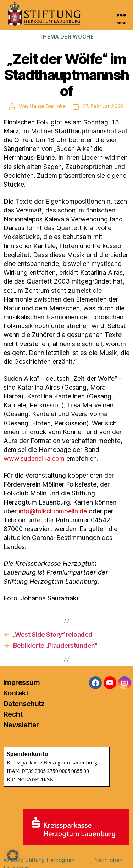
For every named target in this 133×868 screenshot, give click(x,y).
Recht (13, 714)
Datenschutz (24, 704)
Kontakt (16, 693)
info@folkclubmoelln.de (53, 511)
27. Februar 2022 (103, 106)
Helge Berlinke (48, 106)
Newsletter (21, 725)
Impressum (22, 682)
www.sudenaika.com (34, 458)
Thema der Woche (67, 37)
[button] (13, 855)
